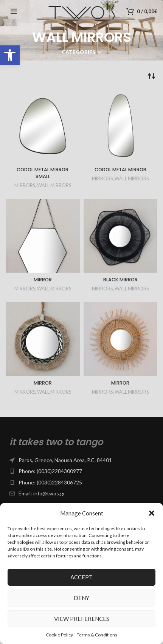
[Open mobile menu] (14, 11)
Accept (81, 577)
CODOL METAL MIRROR (120, 170)
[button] (10, 55)
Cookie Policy (59, 635)
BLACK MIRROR (120, 280)
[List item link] (81, 460)
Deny (81, 598)
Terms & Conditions (97, 635)
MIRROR (43, 280)
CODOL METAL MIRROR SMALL (43, 173)
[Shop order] (152, 76)
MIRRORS (25, 185)
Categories (78, 52)
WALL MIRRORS (54, 185)
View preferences (82, 619)
